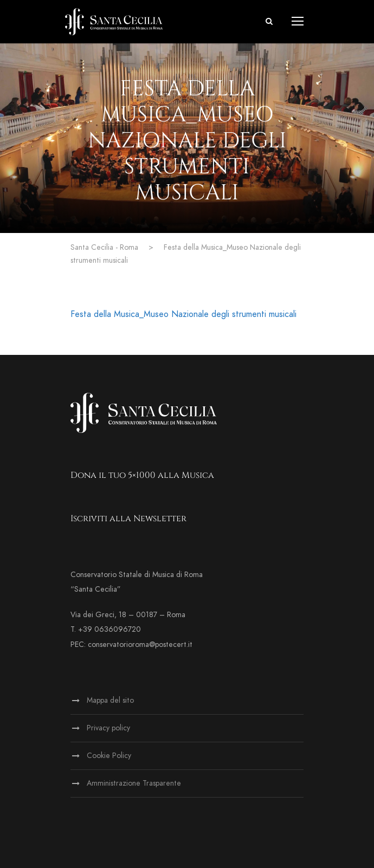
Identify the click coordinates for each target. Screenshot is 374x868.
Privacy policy (108, 728)
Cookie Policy (109, 756)
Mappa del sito (110, 700)
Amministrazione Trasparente (134, 783)
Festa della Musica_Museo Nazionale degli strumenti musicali (183, 314)
